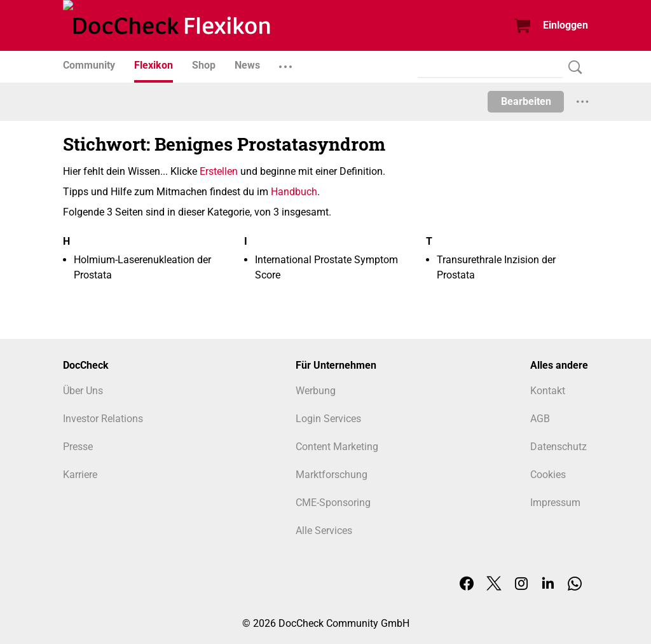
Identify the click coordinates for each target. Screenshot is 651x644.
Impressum (555, 503)
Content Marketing (337, 447)
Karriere (80, 475)
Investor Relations (103, 419)
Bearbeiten (526, 101)
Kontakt (548, 391)
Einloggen (565, 25)
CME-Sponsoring (333, 503)
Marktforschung (332, 475)
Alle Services (324, 531)
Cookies (548, 475)
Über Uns (83, 391)
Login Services (328, 419)
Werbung (316, 391)
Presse (78, 447)
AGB (540, 419)
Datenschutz (558, 447)
